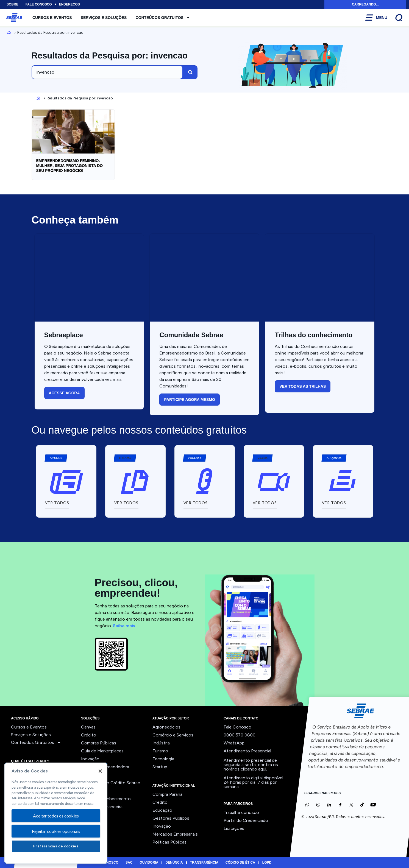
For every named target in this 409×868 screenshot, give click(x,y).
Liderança (91, 775)
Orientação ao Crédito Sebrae (111, 783)
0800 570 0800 (240, 735)
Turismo (160, 751)
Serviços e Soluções (104, 18)
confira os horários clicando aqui (251, 767)
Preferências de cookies (56, 846)
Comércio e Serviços (173, 735)
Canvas (88, 727)
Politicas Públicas (169, 842)
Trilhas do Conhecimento (106, 799)
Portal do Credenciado (246, 820)
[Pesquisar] (190, 72)
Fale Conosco (237, 727)
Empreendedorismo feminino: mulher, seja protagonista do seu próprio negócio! (70, 166)
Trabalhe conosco (241, 812)
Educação (162, 810)
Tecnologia (163, 759)
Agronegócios (166, 727)
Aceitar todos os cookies (56, 816)
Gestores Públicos (171, 818)
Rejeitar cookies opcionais (56, 831)
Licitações (234, 828)
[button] (125, 458)
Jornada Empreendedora (105, 767)
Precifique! (92, 791)
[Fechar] (100, 771)
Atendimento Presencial (247, 751)
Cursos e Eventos (52, 18)
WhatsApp (234, 743)
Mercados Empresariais (175, 834)
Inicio (8, 33)
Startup (160, 767)
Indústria (161, 743)
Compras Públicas (99, 743)
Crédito (89, 735)
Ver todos (91, 815)
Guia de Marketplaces (102, 751)
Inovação (90, 759)
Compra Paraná (167, 794)
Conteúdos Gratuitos (163, 18)
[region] (56, 813)
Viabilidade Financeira (102, 807)
